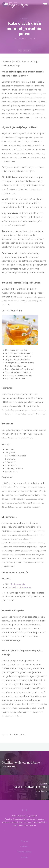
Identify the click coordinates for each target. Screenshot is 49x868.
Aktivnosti (24, 19)
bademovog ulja (18, 584)
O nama (25, 841)
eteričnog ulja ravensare (21, 587)
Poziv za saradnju (24, 852)
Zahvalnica (24, 846)
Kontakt (25, 857)
